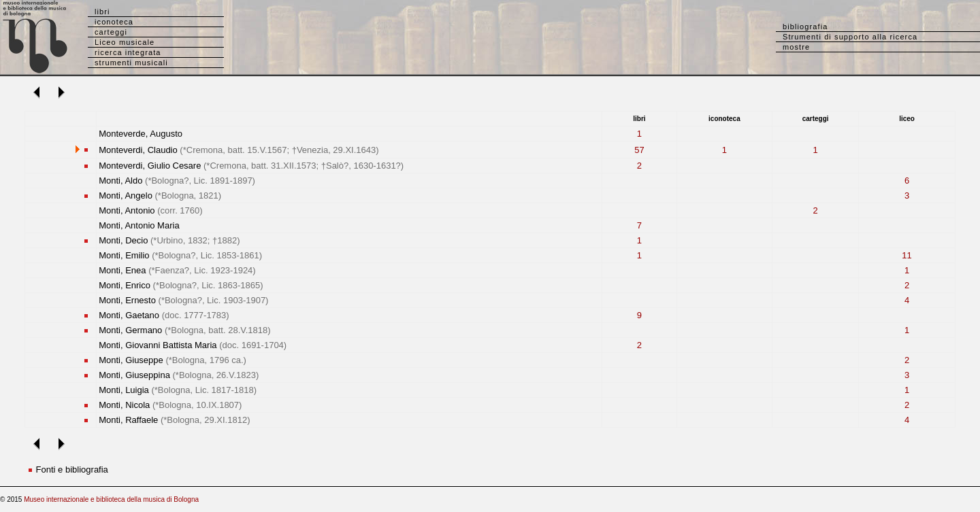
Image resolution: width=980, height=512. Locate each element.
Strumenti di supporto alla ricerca (850, 37)
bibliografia (805, 27)
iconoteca (114, 22)
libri (102, 12)
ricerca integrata (128, 52)
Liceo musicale (125, 42)
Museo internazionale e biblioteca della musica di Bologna (111, 499)
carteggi (111, 32)
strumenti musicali (131, 63)
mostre (796, 47)
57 (639, 150)
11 (906, 255)
